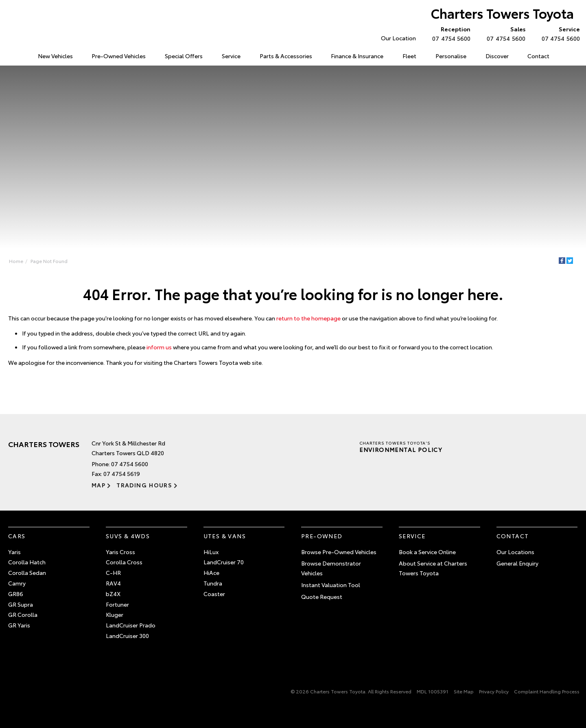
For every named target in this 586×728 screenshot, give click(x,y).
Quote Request (322, 596)
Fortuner (117, 604)
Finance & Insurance (357, 56)
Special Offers (184, 56)
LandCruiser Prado (131, 625)
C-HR (113, 572)
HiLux (211, 552)
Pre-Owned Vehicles (119, 56)
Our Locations (515, 552)
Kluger (115, 614)
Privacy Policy (494, 691)
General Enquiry (517, 563)
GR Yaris (19, 625)
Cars (17, 536)
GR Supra (21, 604)
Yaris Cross (120, 552)
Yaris (14, 552)
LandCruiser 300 (127, 636)
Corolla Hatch (27, 562)
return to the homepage (308, 318)
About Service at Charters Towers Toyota (433, 568)
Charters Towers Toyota (502, 13)
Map (98, 485)
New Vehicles (55, 56)
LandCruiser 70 (224, 562)
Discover (497, 56)
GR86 (16, 594)
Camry (17, 583)
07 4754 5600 (449, 33)
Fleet (409, 56)
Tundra (213, 583)
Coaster (214, 594)
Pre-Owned (322, 536)
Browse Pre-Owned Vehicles (339, 552)
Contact (538, 56)
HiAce (211, 572)
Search (568, 56)
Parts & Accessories (286, 56)
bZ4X (113, 594)
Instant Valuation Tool (331, 585)
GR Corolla (23, 614)
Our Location (398, 38)
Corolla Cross (124, 562)
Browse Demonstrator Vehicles (331, 568)
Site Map (464, 691)
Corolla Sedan (27, 572)
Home (10, 54)
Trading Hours (144, 485)
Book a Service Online (427, 552)
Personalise (451, 56)
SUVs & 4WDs (128, 536)
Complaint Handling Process (547, 691)
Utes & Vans (225, 536)
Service (231, 56)
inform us (159, 347)
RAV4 (113, 583)
